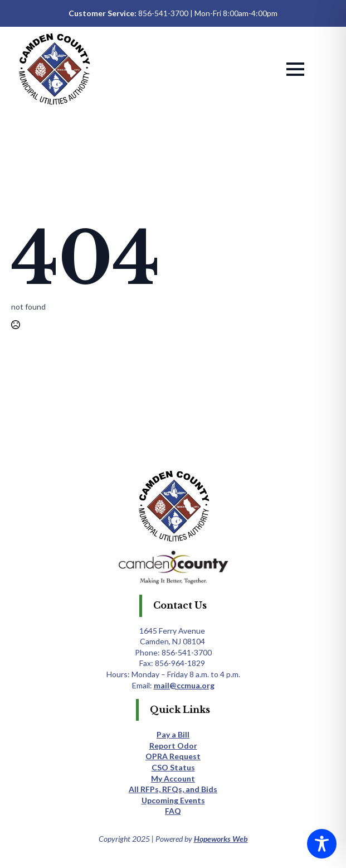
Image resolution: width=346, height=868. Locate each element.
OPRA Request (173, 756)
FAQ (173, 811)
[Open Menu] (295, 69)
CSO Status (173, 767)
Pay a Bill (173, 734)
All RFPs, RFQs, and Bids (173, 789)
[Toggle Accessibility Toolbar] (322, 844)
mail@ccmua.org (184, 685)
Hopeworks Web (221, 839)
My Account (173, 778)
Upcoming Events (173, 800)
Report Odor (173, 746)
